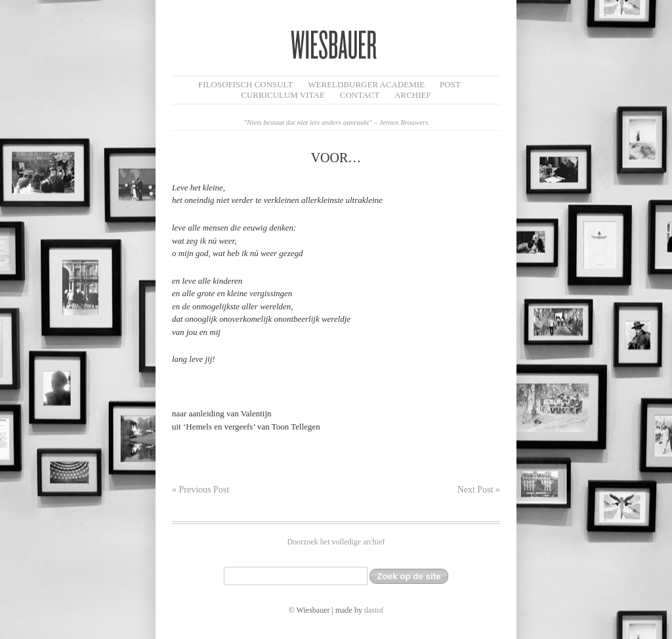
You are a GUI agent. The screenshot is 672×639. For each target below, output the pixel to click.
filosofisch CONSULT (245, 84)
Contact (360, 95)
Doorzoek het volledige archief (336, 542)
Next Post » (479, 490)
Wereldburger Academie (366, 84)
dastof (374, 610)
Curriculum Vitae (283, 95)
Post (450, 84)
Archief (413, 95)
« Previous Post (200, 490)
